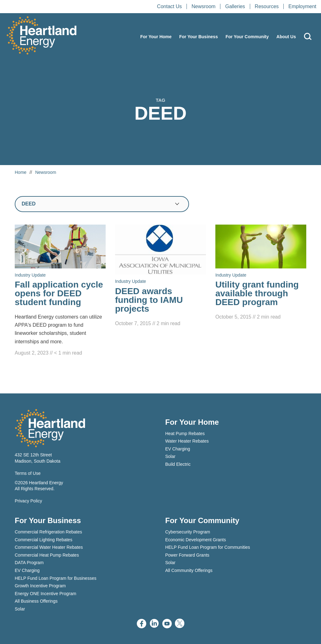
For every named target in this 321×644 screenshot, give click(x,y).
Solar (170, 456)
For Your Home (156, 37)
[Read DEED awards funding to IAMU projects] (160, 276)
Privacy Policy (28, 501)
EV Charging (178, 449)
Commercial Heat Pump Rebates (47, 555)
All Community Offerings (189, 570)
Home (21, 172)
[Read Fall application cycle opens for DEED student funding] (60, 291)
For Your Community (247, 37)
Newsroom (203, 6)
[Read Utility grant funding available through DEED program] (261, 273)
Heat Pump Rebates (185, 434)
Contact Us (169, 6)
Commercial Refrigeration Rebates (48, 532)
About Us (286, 37)
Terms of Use (28, 473)
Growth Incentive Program (40, 586)
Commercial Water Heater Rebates (49, 547)
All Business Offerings (36, 601)
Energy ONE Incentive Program (45, 594)
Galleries (235, 6)
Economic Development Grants (196, 540)
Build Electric (178, 464)
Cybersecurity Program (188, 532)
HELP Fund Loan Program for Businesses (55, 578)
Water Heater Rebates (187, 441)
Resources (267, 6)
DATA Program (29, 563)
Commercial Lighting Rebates (44, 540)
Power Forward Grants (187, 555)
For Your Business (199, 37)
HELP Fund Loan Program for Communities (208, 547)
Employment (302, 6)
